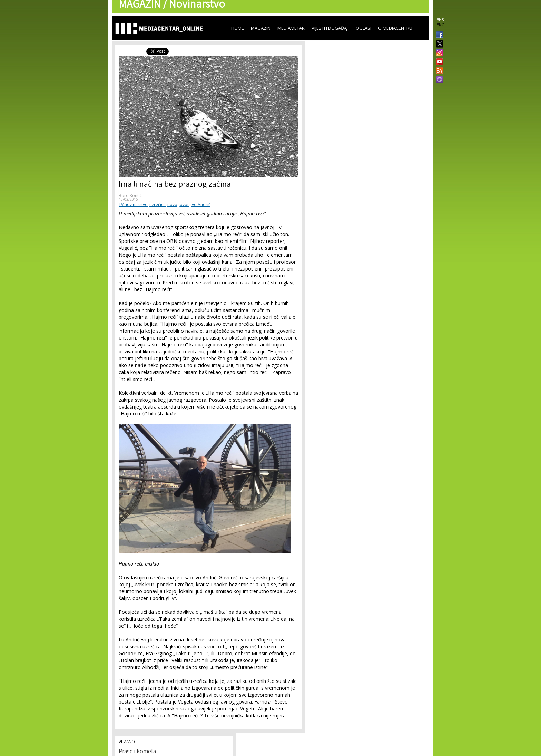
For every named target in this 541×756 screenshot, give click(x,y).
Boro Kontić (130, 195)
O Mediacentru (395, 28)
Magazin (261, 28)
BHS (440, 20)
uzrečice (158, 204)
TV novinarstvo (133, 204)
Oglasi (363, 28)
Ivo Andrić (201, 204)
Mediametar (291, 28)
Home (238, 28)
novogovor (178, 204)
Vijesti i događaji (330, 28)
